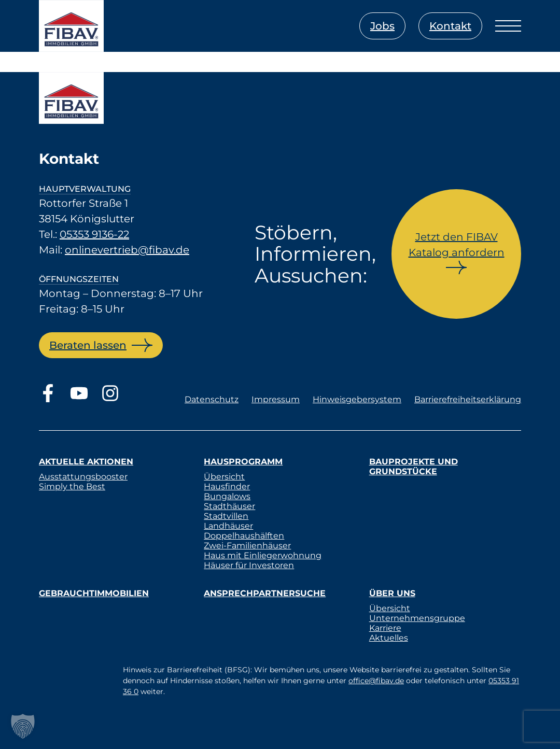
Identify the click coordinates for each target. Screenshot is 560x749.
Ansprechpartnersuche (265, 593)
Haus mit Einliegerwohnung (263, 555)
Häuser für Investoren (249, 565)
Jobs (382, 26)
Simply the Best (72, 486)
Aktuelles (389, 638)
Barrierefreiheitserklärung (468, 399)
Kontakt (450, 26)
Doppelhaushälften (244, 536)
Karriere (385, 628)
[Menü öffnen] (508, 26)
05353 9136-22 (94, 234)
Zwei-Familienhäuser (247, 546)
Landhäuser (228, 526)
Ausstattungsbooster (83, 477)
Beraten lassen (88, 345)
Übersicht (224, 477)
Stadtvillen (226, 516)
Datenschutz (212, 399)
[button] (23, 726)
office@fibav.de (376, 681)
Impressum (276, 399)
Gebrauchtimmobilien (94, 593)
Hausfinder (227, 486)
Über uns (392, 593)
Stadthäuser (229, 506)
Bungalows (227, 496)
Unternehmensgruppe (417, 618)
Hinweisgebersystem (357, 399)
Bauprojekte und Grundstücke (414, 467)
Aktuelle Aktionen (86, 462)
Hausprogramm (243, 462)
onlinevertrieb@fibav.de (127, 250)
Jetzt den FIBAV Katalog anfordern (457, 245)
